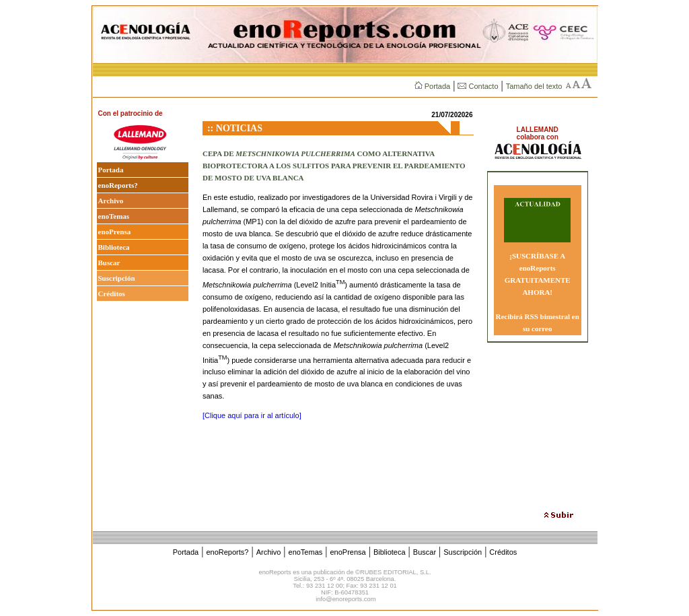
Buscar (109, 263)
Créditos (112, 294)
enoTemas (114, 216)
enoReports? (118, 185)
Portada (432, 86)
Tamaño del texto (534, 86)
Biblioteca (114, 247)
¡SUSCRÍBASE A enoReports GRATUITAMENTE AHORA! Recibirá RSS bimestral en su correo (538, 292)
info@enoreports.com (346, 599)
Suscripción (117, 278)
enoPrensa (115, 232)
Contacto (478, 86)
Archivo (111, 201)
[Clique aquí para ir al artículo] (252, 415)
